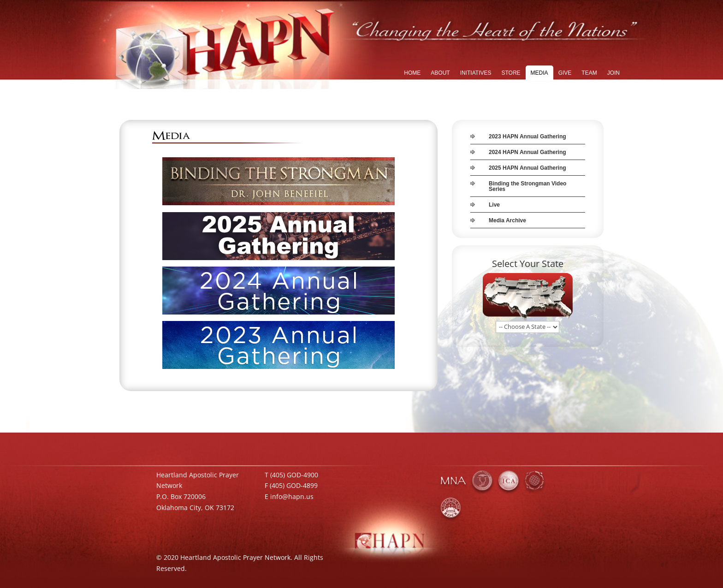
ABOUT (440, 73)
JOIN (613, 73)
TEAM (589, 73)
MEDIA (539, 73)
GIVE (565, 73)
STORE (511, 73)
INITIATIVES (476, 73)
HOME (412, 73)
